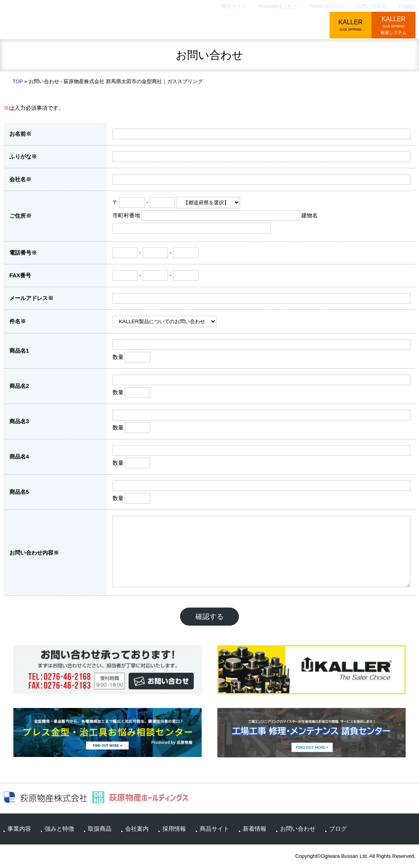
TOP (18, 81)
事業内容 (129, 26)
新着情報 (255, 829)
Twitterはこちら (327, 6)
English (407, 6)
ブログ (338, 829)
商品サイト (234, 6)
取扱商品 (222, 26)
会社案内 (265, 26)
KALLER (351, 26)
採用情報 (308, 26)
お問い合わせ (372, 6)
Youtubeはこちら (278, 6)
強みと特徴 (175, 26)
